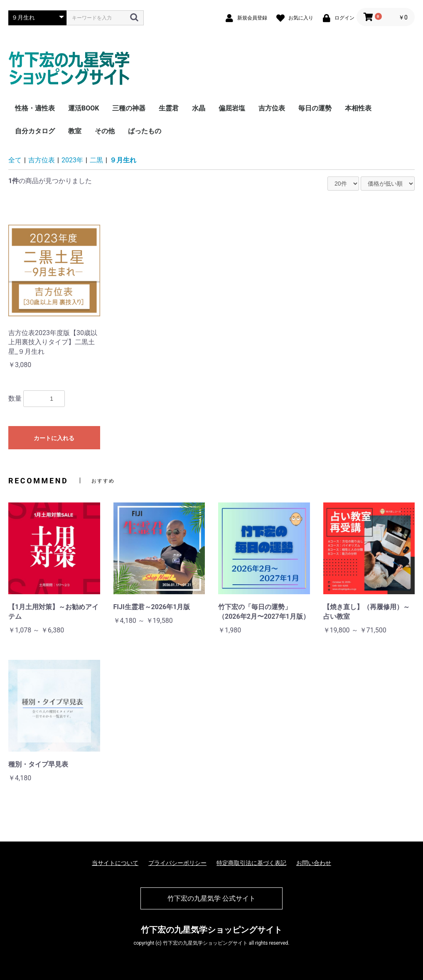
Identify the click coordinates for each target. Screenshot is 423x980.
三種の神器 (129, 108)
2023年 (72, 160)
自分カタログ (35, 131)
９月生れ (123, 160)
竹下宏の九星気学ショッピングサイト (211, 930)
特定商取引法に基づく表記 (251, 863)
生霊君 (169, 108)
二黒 (96, 160)
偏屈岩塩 (232, 108)
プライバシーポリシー (177, 863)
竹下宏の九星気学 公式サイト (211, 898)
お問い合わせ (314, 863)
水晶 (199, 108)
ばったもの (145, 131)
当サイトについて (115, 863)
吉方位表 (272, 108)
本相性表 (358, 108)
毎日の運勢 (315, 108)
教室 (75, 131)
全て (15, 160)
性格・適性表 (35, 108)
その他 (105, 131)
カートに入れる (54, 438)
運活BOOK (84, 108)
